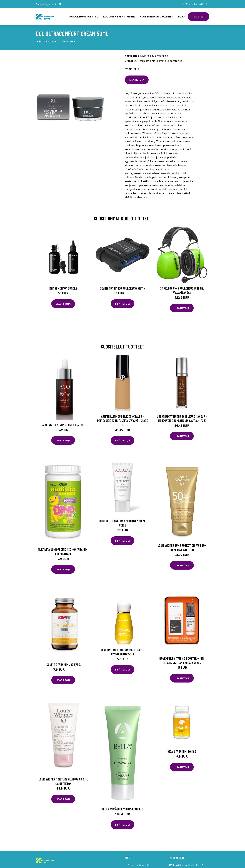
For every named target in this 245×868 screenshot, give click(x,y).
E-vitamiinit (162, 56)
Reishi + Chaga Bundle (63, 288)
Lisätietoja (137, 80)
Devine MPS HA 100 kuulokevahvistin (123, 288)
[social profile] (60, 4)
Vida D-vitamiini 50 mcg (182, 751)
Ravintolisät (147, 56)
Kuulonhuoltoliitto (84, 17)
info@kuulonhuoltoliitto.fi (194, 4)
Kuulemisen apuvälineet (156, 17)
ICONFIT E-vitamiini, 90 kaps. (63, 664)
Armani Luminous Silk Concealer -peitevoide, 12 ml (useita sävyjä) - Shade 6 (122, 421)
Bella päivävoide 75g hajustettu (122, 809)
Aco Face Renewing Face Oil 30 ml (63, 425)
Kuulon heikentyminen (119, 17)
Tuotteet (199, 17)
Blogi (182, 17)
